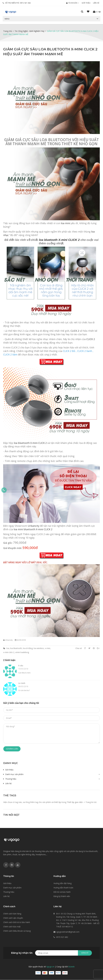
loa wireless (39, 648)
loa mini (66, 223)
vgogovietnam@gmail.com (68, 932)
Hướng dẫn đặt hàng (62, 883)
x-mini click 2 (9, 652)
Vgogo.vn (50, 967)
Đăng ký (85, 953)
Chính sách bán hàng (12, 914)
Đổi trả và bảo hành (62, 892)
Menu (7, 19)
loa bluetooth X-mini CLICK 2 (59, 240)
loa (8, 648)
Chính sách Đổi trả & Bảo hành (17, 922)
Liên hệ (96, 3)
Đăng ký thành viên (62, 896)
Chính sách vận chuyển (13, 918)
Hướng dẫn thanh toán (63, 888)
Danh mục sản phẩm (14, 774)
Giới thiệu (86, 3)
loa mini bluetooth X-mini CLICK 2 (33, 529)
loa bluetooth (16, 648)
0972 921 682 (25, 3)
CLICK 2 (75, 331)
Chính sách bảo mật (12, 927)
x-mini (48, 648)
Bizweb (71, 967)
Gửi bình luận (12, 749)
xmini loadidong (22, 652)
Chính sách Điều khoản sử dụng (17, 931)
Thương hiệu (11, 779)
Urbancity (34, 526)
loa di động (28, 648)
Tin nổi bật (11, 815)
